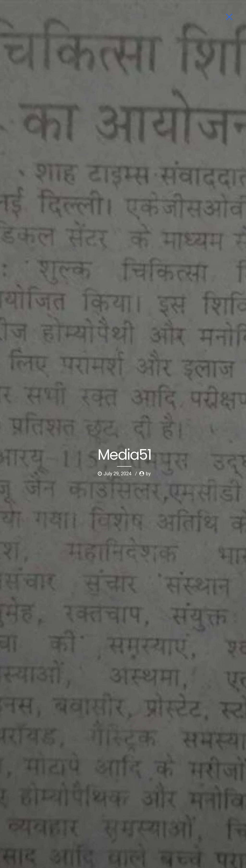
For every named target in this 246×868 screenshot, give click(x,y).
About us (25, 803)
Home (9, 803)
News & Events (16, 819)
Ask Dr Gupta (47, 803)
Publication (137, 819)
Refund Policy (99, 835)
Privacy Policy (130, 827)
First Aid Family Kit (102, 803)
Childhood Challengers (106, 819)
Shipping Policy (126, 835)
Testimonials (41, 819)
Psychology (32, 811)
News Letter (14, 827)
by (148, 91)
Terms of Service (101, 827)
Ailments (12, 811)
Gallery (51, 811)
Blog (31, 827)
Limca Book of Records (106, 811)
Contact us (47, 827)
